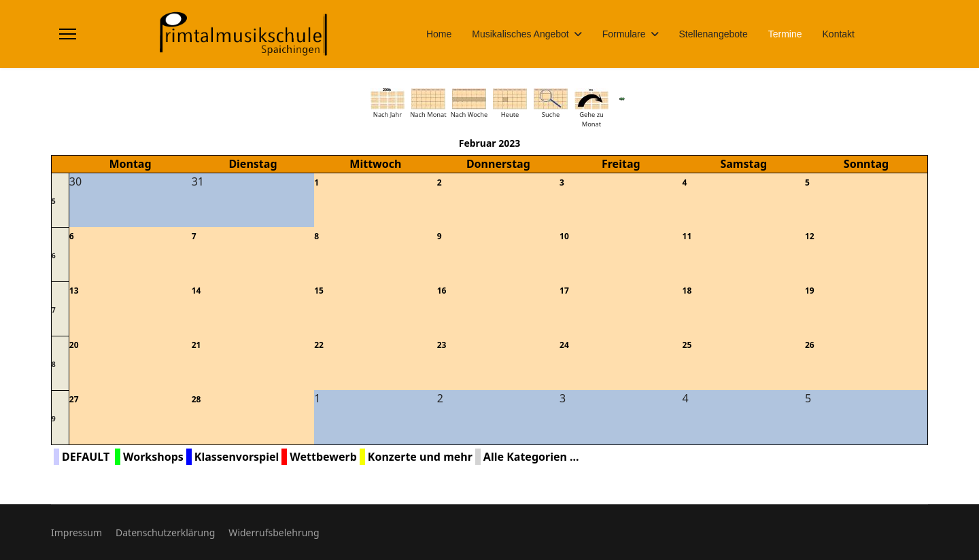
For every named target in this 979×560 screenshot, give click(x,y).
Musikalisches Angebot (520, 34)
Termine (785, 34)
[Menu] (68, 34)
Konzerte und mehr (420, 457)
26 (810, 345)
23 (442, 345)
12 (810, 236)
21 (196, 345)
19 (810, 291)
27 (74, 399)
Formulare (624, 34)
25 (687, 345)
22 (319, 345)
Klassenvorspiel (237, 457)
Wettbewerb (323, 457)
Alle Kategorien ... (531, 457)
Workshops (153, 457)
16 (442, 291)
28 (196, 399)
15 (319, 291)
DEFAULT (86, 457)
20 (74, 345)
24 (564, 345)
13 (74, 291)
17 (564, 291)
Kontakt (839, 34)
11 (687, 236)
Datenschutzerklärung (165, 532)
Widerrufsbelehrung (274, 532)
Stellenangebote (714, 34)
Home (439, 34)
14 (196, 291)
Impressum (76, 532)
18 (687, 291)
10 (564, 236)
